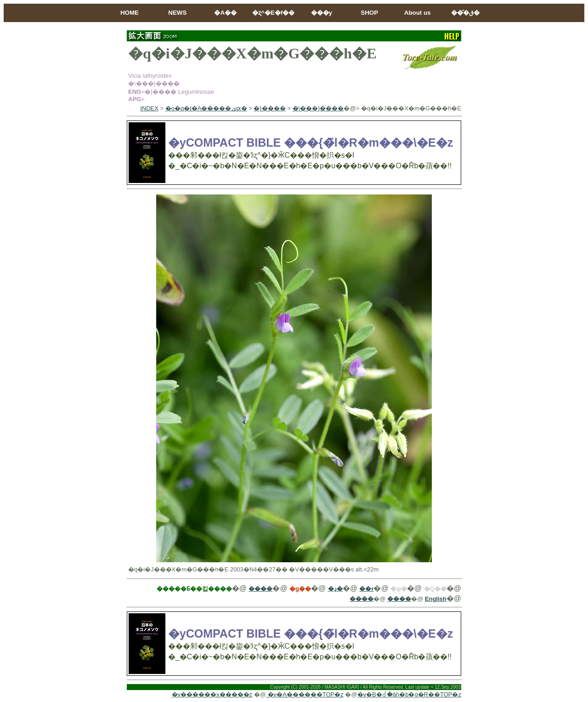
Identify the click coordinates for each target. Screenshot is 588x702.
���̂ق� (465, 13)
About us (418, 13)
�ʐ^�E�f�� (273, 13)
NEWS (177, 13)
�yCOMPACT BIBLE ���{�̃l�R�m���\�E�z (311, 143)
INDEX (149, 108)
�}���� (269, 108)
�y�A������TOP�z (305, 694)
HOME (130, 13)
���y (322, 13)
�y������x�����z (212, 694)
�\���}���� (318, 108)
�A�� (225, 13)
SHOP (369, 13)
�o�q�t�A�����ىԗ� (206, 108)
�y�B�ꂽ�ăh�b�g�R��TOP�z (409, 694)
